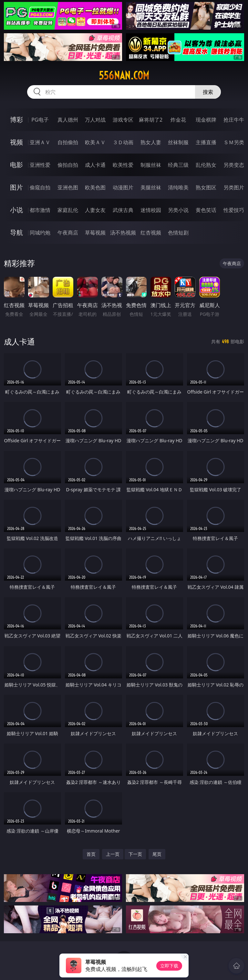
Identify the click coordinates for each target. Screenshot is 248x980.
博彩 (16, 120)
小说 (16, 210)
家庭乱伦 (68, 210)
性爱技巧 (234, 210)
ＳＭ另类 (234, 142)
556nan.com (124, 75)
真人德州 (68, 120)
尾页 (157, 854)
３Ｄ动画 (123, 142)
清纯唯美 (178, 187)
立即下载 (169, 966)
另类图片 (234, 187)
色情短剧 (178, 233)
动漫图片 (123, 187)
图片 (16, 187)
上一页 (113, 854)
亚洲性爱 (40, 165)
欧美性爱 (123, 165)
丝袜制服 (178, 142)
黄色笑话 (206, 210)
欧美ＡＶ (95, 142)
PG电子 (40, 120)
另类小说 (178, 210)
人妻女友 (95, 210)
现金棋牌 (206, 120)
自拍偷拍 (68, 142)
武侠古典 (123, 210)
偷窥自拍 (40, 187)
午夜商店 (68, 233)
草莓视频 (95, 233)
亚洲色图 (68, 187)
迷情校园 (151, 210)
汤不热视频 (123, 233)
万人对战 (95, 120)
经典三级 (178, 165)
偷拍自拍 (68, 165)
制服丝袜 (151, 165)
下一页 (135, 854)
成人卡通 (95, 165)
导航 (16, 232)
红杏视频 (151, 233)
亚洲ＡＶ (40, 142)
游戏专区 (123, 120)
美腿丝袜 (151, 187)
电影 (16, 165)
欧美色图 (95, 187)
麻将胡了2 (151, 120)
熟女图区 (206, 187)
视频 (16, 142)
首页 (91, 854)
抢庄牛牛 (234, 120)
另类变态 (234, 165)
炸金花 (178, 120)
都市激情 (40, 210)
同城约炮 (40, 233)
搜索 (208, 92)
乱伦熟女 (206, 165)
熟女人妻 (151, 142)
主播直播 (206, 142)
